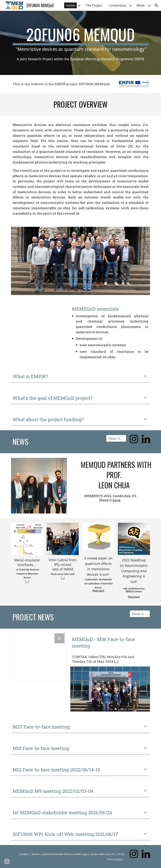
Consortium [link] (117, 5)
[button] (156, 5)
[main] (80, 43)
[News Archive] (116, 438)
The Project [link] (94, 5)
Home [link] (70, 5)
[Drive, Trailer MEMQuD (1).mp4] (39, 320)
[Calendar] (39, 657)
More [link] (141, 5)
